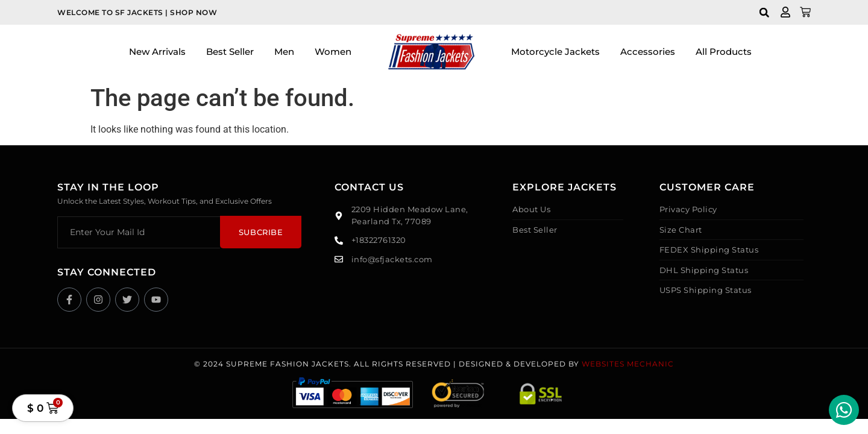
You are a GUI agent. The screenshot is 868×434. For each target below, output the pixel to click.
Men (284, 52)
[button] (764, 12)
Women (333, 52)
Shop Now (193, 12)
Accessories (648, 52)
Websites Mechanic (628, 364)
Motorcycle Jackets (555, 52)
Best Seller (230, 52)
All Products (724, 52)
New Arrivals (157, 52)
